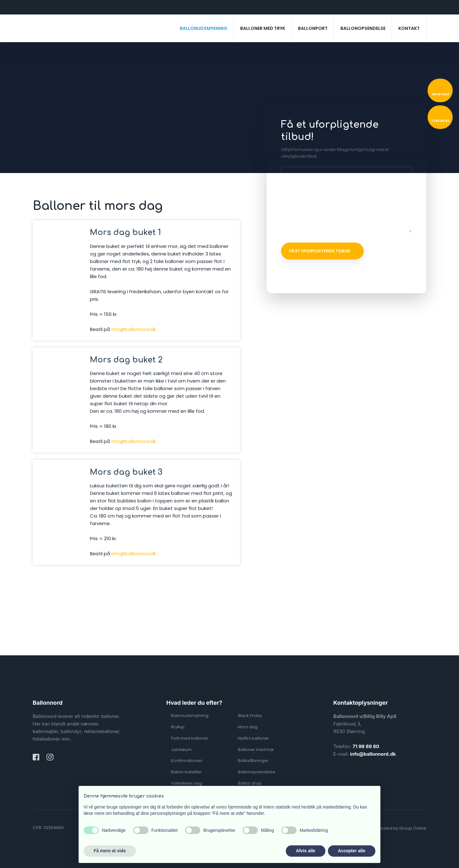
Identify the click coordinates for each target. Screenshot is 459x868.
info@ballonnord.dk (134, 329)
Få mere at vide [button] (110, 851)
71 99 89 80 (366, 746)
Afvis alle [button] (305, 851)
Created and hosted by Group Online (388, 828)
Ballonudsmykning (204, 28)
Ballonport (313, 28)
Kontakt (409, 28)
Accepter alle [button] (352, 851)
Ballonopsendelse (363, 28)
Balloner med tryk (263, 28)
